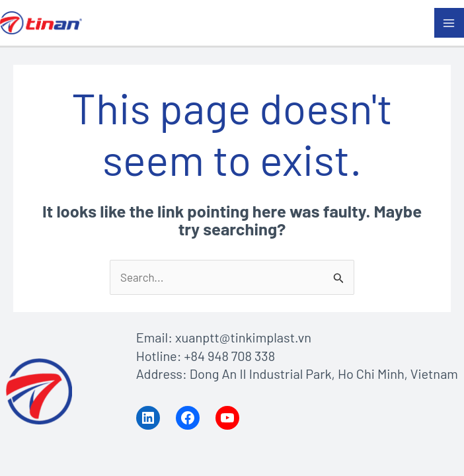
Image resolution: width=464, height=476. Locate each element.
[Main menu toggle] (449, 23)
